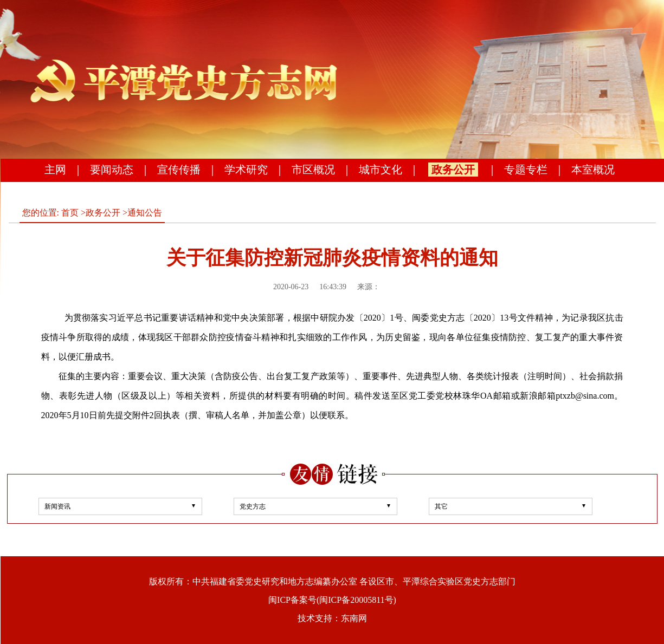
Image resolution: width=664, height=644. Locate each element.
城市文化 (381, 170)
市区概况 (313, 170)
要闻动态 (112, 170)
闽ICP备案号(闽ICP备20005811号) (332, 600)
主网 (55, 170)
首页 (70, 213)
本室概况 (593, 170)
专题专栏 (526, 170)
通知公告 (145, 213)
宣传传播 (179, 170)
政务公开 (453, 170)
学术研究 (246, 170)
